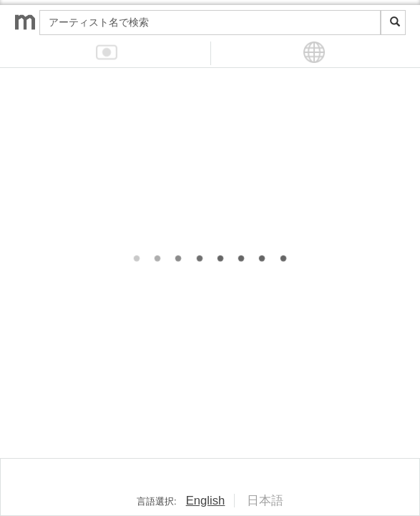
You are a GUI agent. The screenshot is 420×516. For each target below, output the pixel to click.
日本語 (265, 501)
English (206, 501)
